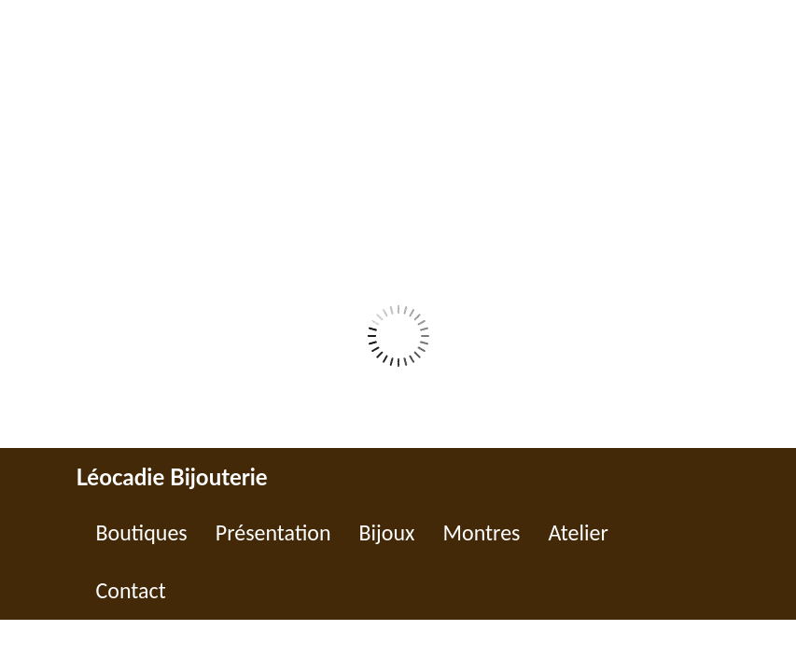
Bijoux (387, 532)
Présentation (273, 532)
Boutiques (142, 532)
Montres (481, 532)
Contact (131, 590)
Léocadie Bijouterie (172, 476)
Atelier (578, 532)
